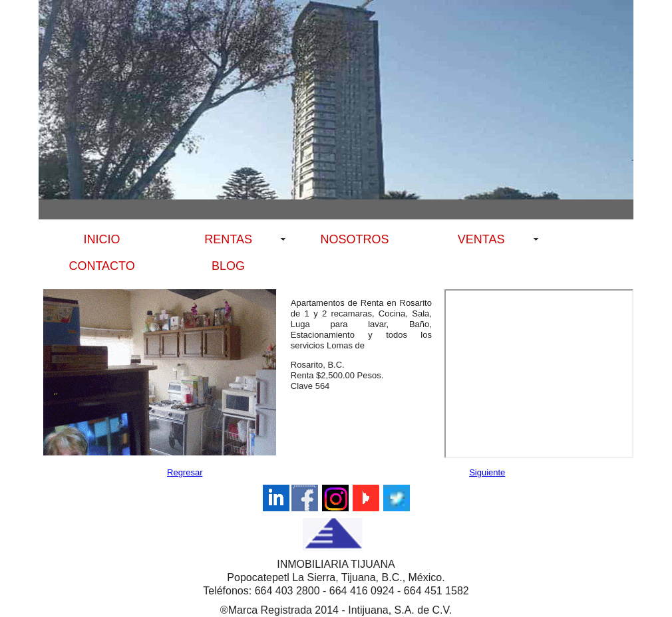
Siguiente (487, 472)
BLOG (228, 266)
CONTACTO (101, 266)
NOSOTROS (355, 239)
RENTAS (228, 239)
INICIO (102, 239)
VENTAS (481, 239)
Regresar (185, 472)
